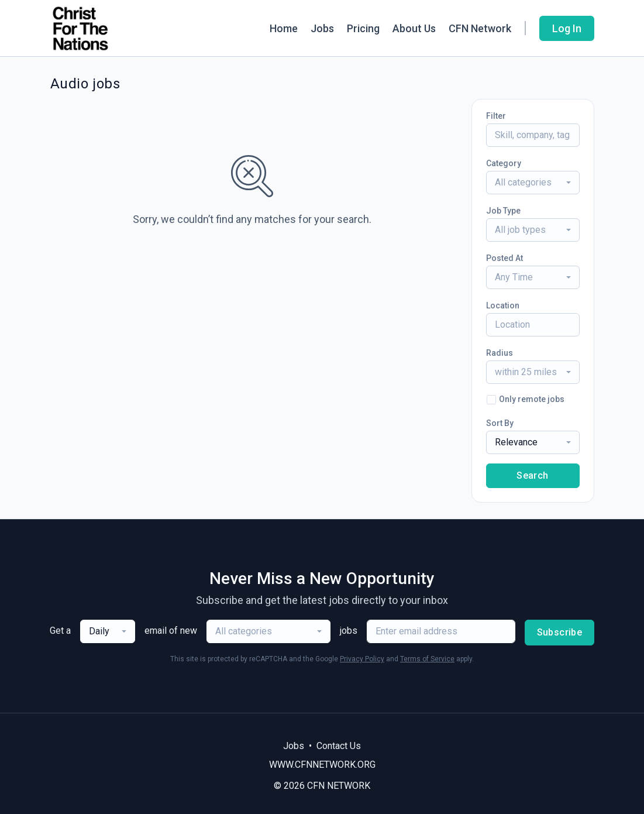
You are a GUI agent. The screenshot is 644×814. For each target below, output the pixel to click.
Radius (500, 353)
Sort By (500, 423)
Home (284, 28)
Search (532, 475)
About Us (414, 28)
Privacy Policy (362, 659)
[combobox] (533, 183)
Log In (567, 28)
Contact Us (339, 746)
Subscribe (560, 632)
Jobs (322, 28)
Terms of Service (427, 659)
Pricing (363, 28)
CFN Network (480, 28)
